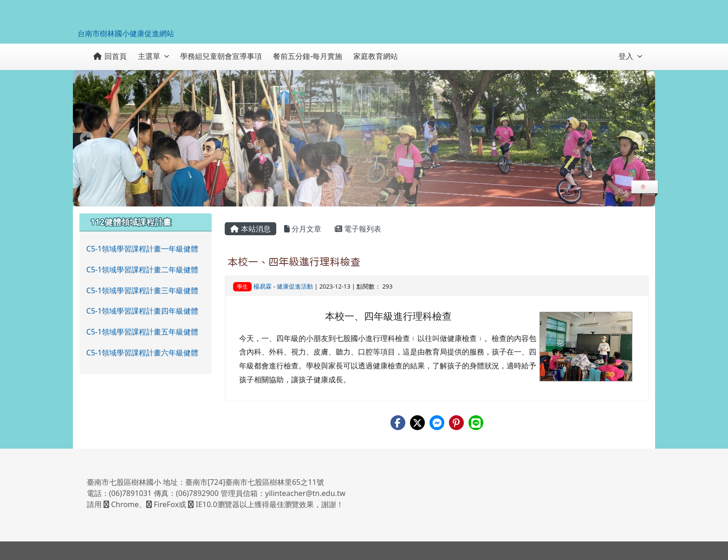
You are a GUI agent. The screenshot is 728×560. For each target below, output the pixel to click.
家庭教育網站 (376, 56)
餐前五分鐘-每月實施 (308, 56)
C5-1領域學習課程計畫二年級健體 (143, 270)
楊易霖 (263, 286)
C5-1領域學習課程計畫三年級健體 (143, 290)
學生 (242, 286)
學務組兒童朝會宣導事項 (221, 56)
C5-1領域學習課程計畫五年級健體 (143, 332)
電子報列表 (358, 229)
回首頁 (110, 56)
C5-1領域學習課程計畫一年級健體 (143, 249)
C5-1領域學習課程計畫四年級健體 (143, 311)
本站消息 (250, 229)
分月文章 (303, 229)
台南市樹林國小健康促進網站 (126, 33)
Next (641, 138)
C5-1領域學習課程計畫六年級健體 (143, 353)
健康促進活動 (295, 286)
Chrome (121, 504)
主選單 (153, 56)
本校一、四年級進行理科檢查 (294, 262)
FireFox (162, 504)
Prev (87, 138)
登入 (630, 56)
